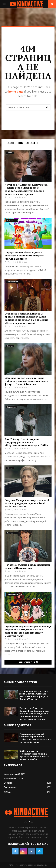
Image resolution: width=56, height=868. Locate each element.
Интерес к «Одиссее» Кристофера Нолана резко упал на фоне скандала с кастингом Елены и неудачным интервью (26, 189)
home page (16, 91)
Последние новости (21, 143)
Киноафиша (11, 407)
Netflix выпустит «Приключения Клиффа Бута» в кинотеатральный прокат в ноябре (34, 755)
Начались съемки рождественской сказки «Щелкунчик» (27, 566)
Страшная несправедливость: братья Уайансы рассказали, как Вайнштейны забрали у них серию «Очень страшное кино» (26, 318)
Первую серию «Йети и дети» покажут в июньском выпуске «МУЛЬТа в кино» (24, 256)
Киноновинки (12, 282)
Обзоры (10, 153)
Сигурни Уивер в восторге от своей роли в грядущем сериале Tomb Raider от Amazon (27, 503)
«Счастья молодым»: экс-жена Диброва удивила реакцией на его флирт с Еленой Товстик (26, 381)
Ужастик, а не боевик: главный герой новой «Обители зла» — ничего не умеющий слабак (35, 738)
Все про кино (12, 220)
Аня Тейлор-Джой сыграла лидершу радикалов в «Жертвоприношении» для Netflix (26, 442)
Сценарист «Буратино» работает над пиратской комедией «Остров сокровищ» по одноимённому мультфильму (28, 631)
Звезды (10, 346)
